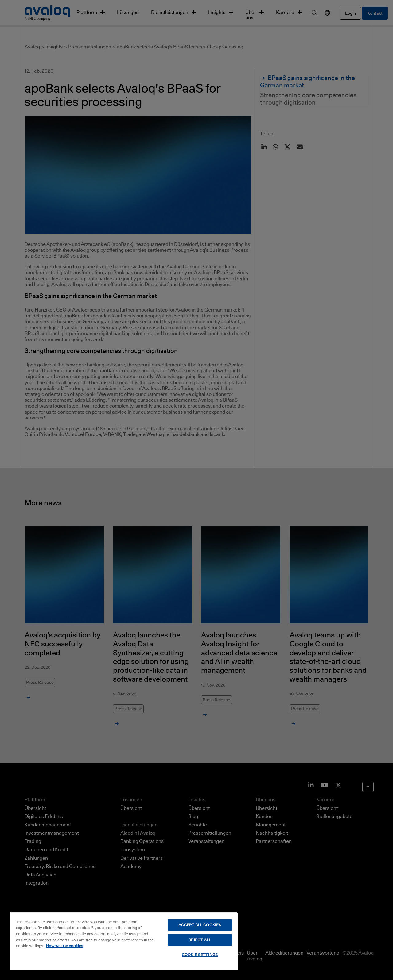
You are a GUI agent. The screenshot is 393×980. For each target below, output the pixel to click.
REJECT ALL (200, 940)
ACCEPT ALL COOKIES (200, 925)
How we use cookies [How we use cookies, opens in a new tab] (64, 946)
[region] (124, 941)
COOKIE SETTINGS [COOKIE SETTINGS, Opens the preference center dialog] (200, 955)
